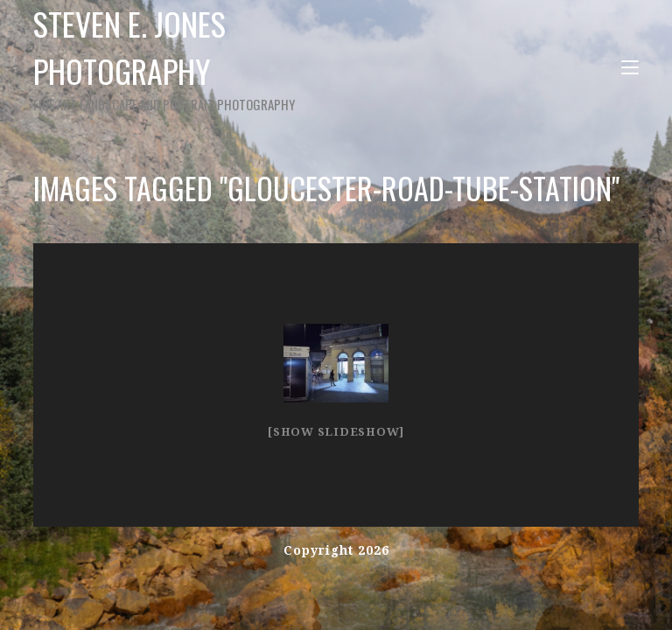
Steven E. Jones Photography (210, 57)
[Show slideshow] (336, 432)
